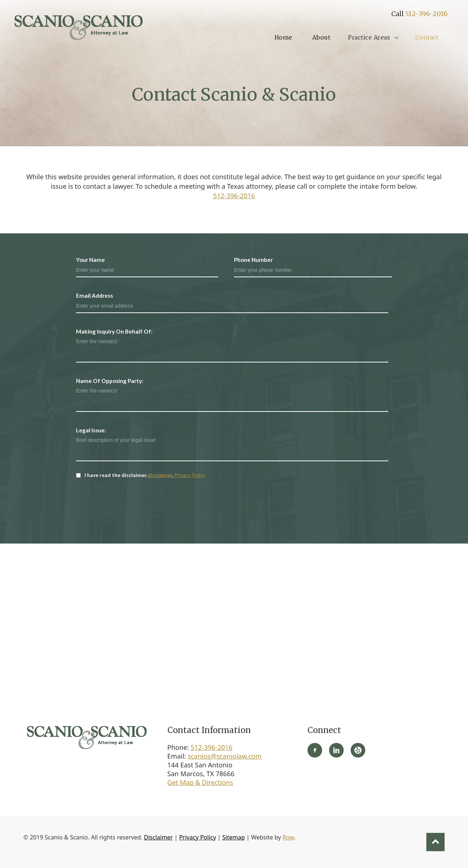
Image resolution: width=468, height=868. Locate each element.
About (321, 37)
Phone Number (253, 260)
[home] (79, 27)
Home (284, 37)
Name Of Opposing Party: (110, 381)
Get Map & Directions (200, 782)
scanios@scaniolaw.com (224, 756)
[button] (373, 38)
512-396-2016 (426, 14)
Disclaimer (158, 837)
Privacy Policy (190, 475)
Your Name (90, 260)
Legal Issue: (91, 430)
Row (288, 837)
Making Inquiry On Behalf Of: (114, 331)
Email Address (95, 296)
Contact (427, 37)
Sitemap (234, 837)
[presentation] (132, 500)
